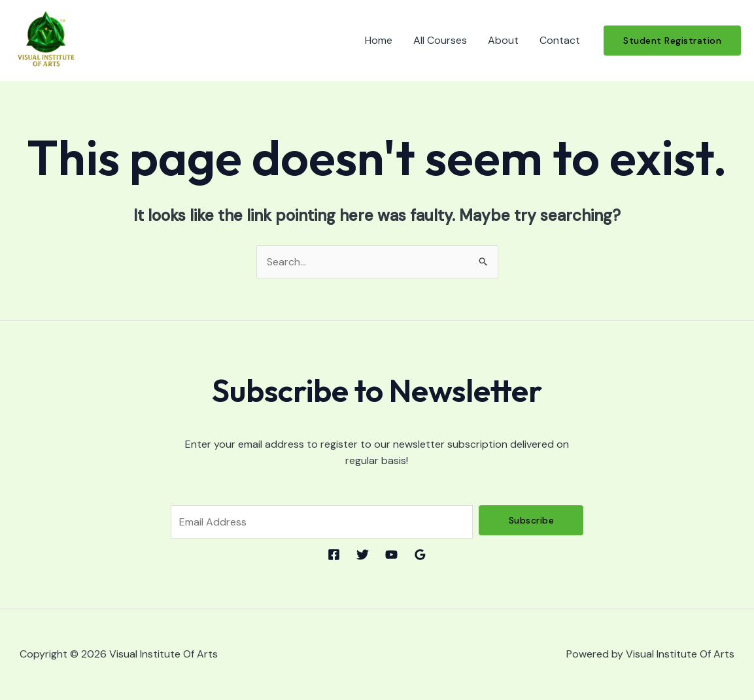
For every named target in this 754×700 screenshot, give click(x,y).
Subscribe (532, 520)
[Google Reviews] (420, 555)
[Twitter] (363, 555)
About (503, 40)
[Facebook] (334, 555)
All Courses (440, 40)
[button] (672, 41)
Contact (560, 40)
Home (379, 40)
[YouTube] (391, 555)
